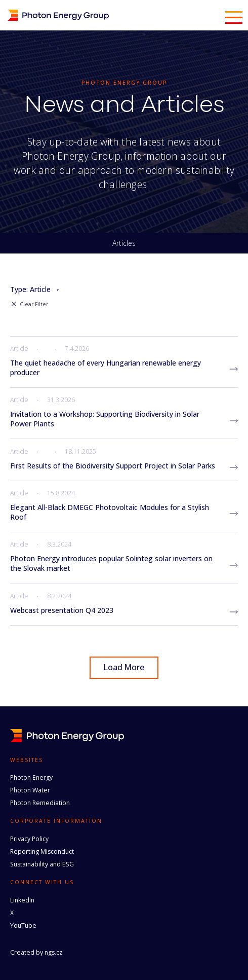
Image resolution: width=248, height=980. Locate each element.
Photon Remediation (40, 803)
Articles (124, 243)
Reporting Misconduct (42, 851)
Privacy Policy (29, 839)
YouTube (23, 925)
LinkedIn (22, 900)
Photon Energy (31, 777)
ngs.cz (53, 952)
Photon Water (30, 790)
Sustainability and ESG (42, 864)
